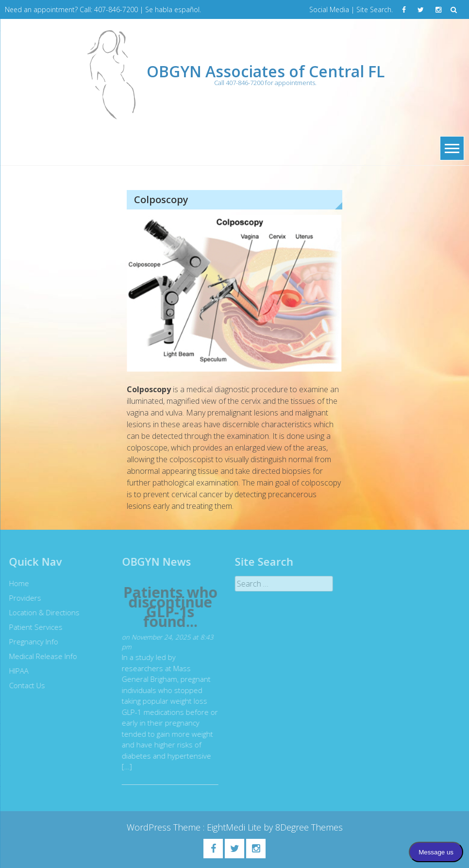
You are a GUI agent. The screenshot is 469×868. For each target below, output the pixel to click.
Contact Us (25, 685)
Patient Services (33, 627)
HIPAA (17, 671)
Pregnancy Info (31, 642)
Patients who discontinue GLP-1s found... (167, 607)
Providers (23, 598)
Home (17, 583)
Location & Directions (42, 612)
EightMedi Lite (235, 827)
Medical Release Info (41, 656)
